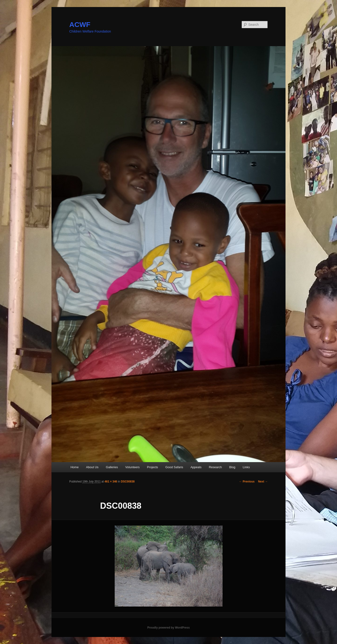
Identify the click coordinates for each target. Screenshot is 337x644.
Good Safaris (174, 467)
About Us (92, 467)
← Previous (247, 482)
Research (215, 467)
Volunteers (132, 467)
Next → (263, 482)
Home (75, 467)
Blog (232, 467)
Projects (152, 467)
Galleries (112, 467)
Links (246, 467)
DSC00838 (128, 482)
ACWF (80, 24)
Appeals (196, 467)
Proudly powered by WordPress (168, 628)
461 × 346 (111, 482)
